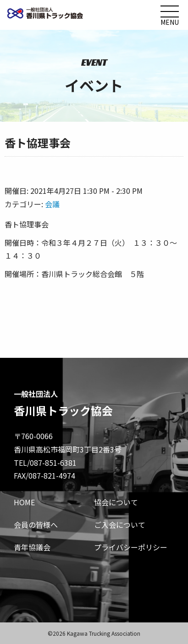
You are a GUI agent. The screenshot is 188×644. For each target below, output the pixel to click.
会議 (52, 204)
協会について (116, 502)
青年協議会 (32, 547)
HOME (24, 502)
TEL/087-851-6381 (45, 463)
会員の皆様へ (36, 525)
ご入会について (120, 525)
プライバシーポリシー (131, 547)
